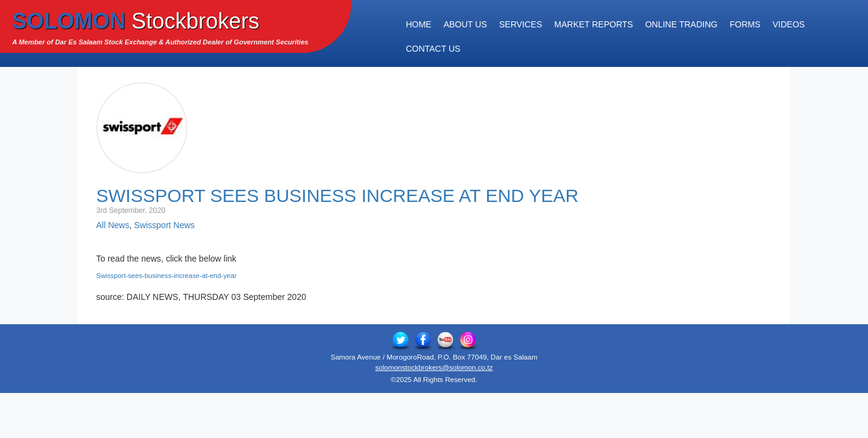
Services (521, 24)
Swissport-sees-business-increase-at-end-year (166, 276)
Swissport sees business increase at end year (337, 196)
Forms (745, 24)
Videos (789, 24)
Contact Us (433, 49)
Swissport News (164, 225)
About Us (465, 24)
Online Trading (681, 24)
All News (113, 225)
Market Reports (594, 24)
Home (419, 24)
